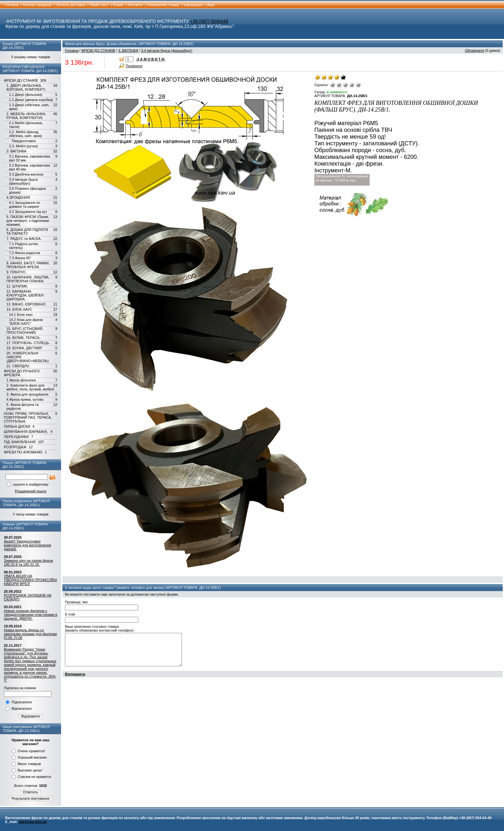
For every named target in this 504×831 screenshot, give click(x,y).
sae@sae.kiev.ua (33, 822)
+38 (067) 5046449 (209, 21)
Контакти (135, 5)
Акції (211, 5)
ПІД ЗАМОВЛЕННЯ (20, 442)
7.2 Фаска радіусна (25, 253)
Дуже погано (333, 85)
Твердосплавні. (24, 141)
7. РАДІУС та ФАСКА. (24, 239)
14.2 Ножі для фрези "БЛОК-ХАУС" (26, 322)
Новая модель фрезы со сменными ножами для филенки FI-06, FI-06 (30, 634)
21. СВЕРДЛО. (18, 366)
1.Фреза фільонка (21, 380)
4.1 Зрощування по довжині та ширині (25, 205)
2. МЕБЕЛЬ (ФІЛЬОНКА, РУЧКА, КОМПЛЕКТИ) (26, 116)
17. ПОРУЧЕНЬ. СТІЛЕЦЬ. (28, 343)
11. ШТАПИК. (17, 286)
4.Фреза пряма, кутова (25, 399)
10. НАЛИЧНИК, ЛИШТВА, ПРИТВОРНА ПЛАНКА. (28, 279)
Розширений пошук (31, 491)
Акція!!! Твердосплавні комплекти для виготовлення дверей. (27, 545)
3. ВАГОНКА (16, 151)
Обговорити (474, 50)
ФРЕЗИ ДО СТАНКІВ (21, 80)
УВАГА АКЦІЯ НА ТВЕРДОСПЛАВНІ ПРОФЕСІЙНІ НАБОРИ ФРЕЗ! (30, 580)
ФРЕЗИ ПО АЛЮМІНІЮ (23, 452)
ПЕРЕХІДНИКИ (16, 437)
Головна (12, 5)
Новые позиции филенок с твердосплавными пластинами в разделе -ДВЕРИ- (31, 615)
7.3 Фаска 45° (20, 258)
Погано (339, 85)
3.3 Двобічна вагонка (26, 174)
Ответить (30, 792)
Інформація (193, 5)
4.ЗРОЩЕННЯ (18, 197)
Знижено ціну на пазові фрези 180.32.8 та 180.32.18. (28, 562)
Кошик (118, 5)
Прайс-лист (99, 5)
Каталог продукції (38, 5)
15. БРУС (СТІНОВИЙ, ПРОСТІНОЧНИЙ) (25, 331)
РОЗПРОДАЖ (15, 447)
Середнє (346, 85)
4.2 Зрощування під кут (28, 212)
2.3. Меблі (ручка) (23, 146)
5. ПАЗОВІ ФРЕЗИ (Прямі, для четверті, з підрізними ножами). (28, 221)
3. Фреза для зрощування (27, 394)
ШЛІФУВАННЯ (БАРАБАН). (26, 432)
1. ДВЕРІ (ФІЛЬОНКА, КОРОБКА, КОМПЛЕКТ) (26, 87)
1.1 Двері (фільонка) (26, 95)
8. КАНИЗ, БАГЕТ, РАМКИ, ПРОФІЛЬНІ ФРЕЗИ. (28, 265)
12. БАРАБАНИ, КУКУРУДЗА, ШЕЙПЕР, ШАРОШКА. (25, 295)
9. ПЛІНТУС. (17, 272)
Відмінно (358, 85)
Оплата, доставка (71, 5)
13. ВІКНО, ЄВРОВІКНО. (27, 304)
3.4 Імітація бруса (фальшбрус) (23, 181)
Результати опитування (31, 799)
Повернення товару (163, 5)
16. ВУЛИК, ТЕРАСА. (23, 338)
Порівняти (134, 66)
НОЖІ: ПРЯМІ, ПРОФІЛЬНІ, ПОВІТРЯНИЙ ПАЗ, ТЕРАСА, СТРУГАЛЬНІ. (28, 417)
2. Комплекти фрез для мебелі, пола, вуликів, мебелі (30, 387)
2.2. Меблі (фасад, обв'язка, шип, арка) (26, 134)
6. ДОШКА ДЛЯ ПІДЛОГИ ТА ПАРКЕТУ (27, 232)
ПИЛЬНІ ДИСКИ (17, 426)
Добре (352, 85)
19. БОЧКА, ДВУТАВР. (24, 348)
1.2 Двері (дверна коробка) (31, 100)
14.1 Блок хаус (21, 315)
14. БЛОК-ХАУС (19, 309)
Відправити (31, 716)
